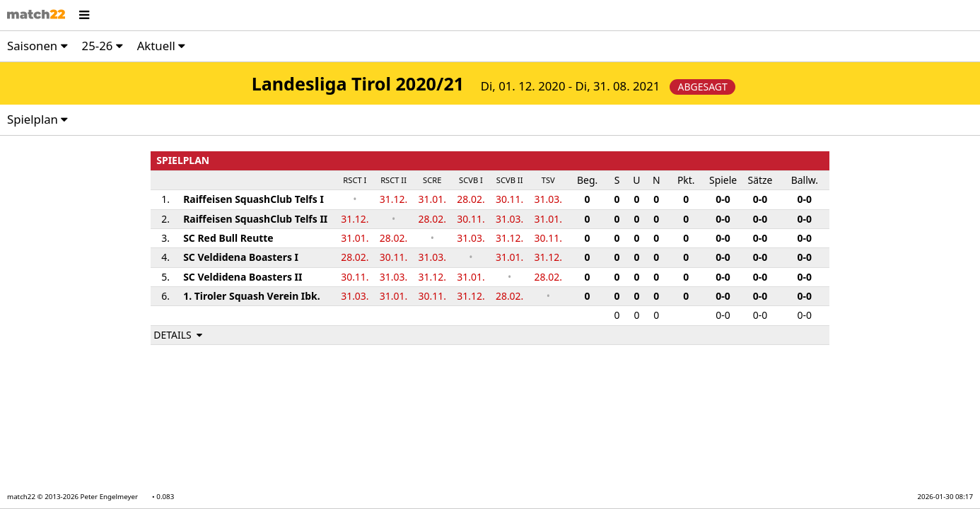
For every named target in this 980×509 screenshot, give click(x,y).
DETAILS (179, 335)
